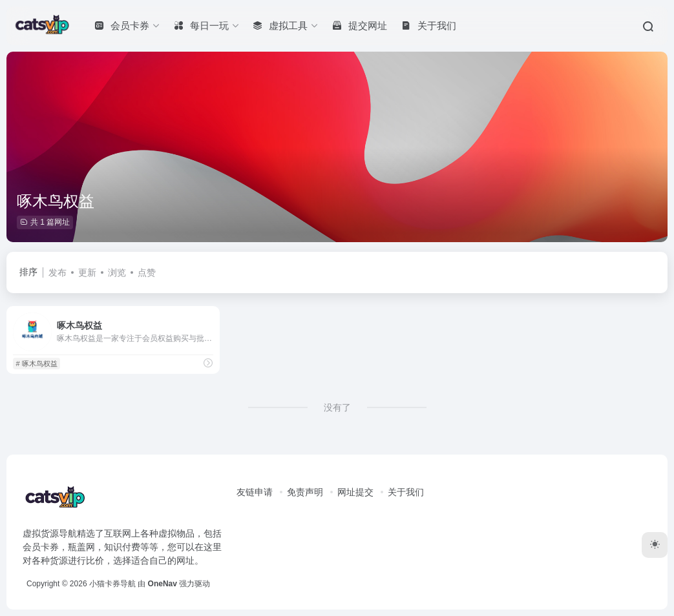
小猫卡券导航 (112, 584)
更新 (87, 272)
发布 (58, 272)
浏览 (117, 272)
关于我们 (406, 492)
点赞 (147, 272)
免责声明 (305, 492)
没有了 (337, 407)
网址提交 (355, 492)
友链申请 (255, 492)
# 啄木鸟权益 (36, 364)
